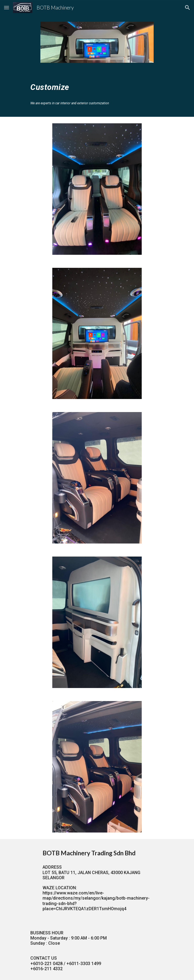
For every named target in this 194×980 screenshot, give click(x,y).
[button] (7, 7)
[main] (97, 86)
